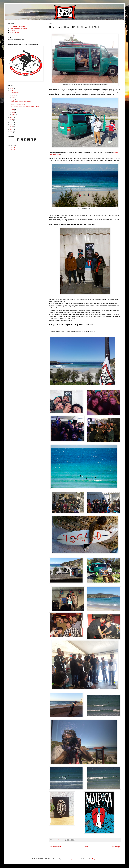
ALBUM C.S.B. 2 (14, 148)
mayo (13, 100)
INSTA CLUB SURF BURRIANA (18, 28)
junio (13, 98)
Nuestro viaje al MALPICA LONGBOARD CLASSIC (25, 107)
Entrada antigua (116, 847)
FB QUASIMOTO (14, 30)
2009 (12, 132)
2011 (12, 127)
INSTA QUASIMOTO (15, 32)
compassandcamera (75, 859)
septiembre (15, 93)
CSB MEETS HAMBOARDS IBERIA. (21, 102)
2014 (12, 120)
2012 (12, 125)
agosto (14, 95)
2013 (12, 122)
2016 (12, 91)
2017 (12, 88)
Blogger (94, 859)
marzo (13, 112)
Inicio (87, 847)
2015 (12, 118)
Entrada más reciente (55, 847)
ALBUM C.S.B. (14, 150)
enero (13, 114)
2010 (12, 129)
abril (13, 110)
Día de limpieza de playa (18, 104)
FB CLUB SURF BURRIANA (18, 26)
